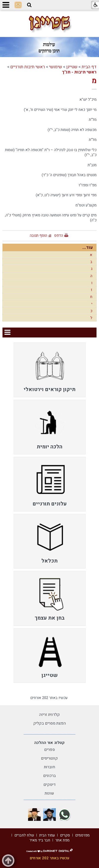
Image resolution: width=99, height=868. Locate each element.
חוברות (49, 767)
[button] (29, 5)
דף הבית (89, 67)
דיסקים (49, 785)
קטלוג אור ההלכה (49, 743)
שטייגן (72, 67)
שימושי (56, 67)
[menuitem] (50, 370)
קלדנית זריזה (49, 715)
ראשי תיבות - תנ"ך (79, 72)
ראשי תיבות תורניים (28, 67)
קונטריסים (49, 758)
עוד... (88, 248)
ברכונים (49, 776)
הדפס (59, 235)
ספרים (49, 750)
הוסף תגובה (38, 235)
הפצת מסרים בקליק (49, 723)
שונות (49, 793)
